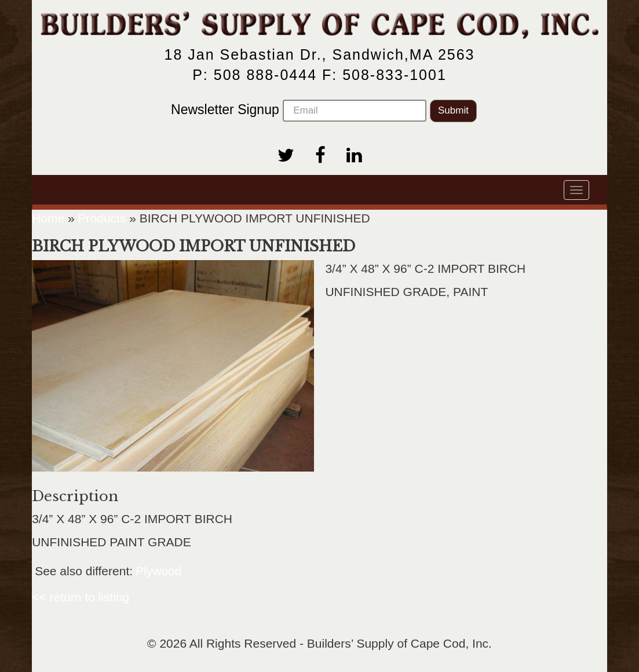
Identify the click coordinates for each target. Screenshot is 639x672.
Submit (453, 110)
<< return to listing (81, 597)
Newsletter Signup (299, 111)
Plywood (158, 571)
